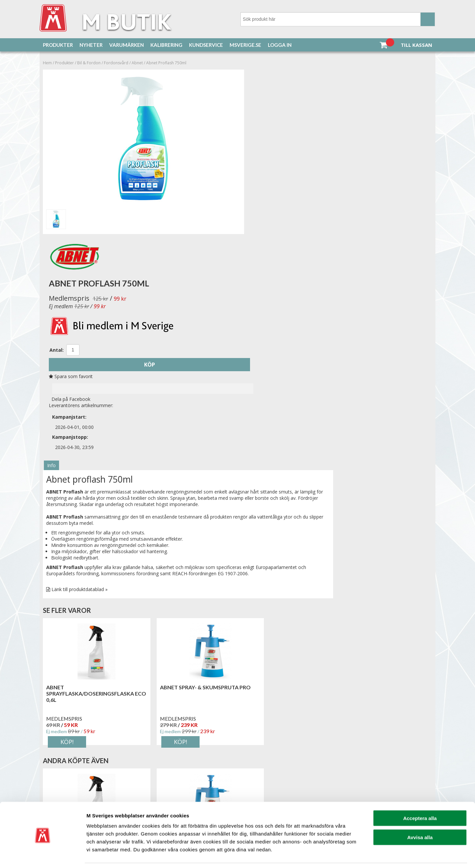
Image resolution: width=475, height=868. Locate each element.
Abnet (137, 63)
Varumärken (127, 45)
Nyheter (91, 45)
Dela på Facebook (261, 226)
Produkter (58, 45)
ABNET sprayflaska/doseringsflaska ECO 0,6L (90, 500)
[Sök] (338, 19)
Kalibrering (166, 45)
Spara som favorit (262, 204)
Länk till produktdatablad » (79, 396)
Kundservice (206, 45)
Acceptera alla (420, 797)
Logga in (280, 45)
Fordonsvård (116, 63)
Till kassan (416, 45)
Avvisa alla (420, 816)
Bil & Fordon (89, 63)
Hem (47, 63)
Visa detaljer (358, 855)
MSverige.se (245, 45)
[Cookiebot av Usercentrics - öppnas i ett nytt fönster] (43, 855)
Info (51, 272)
